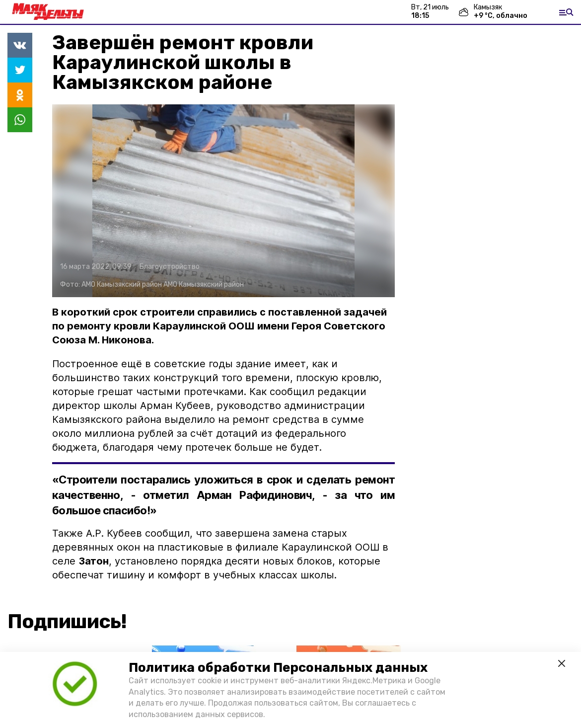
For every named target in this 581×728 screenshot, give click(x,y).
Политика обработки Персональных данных (278, 668)
